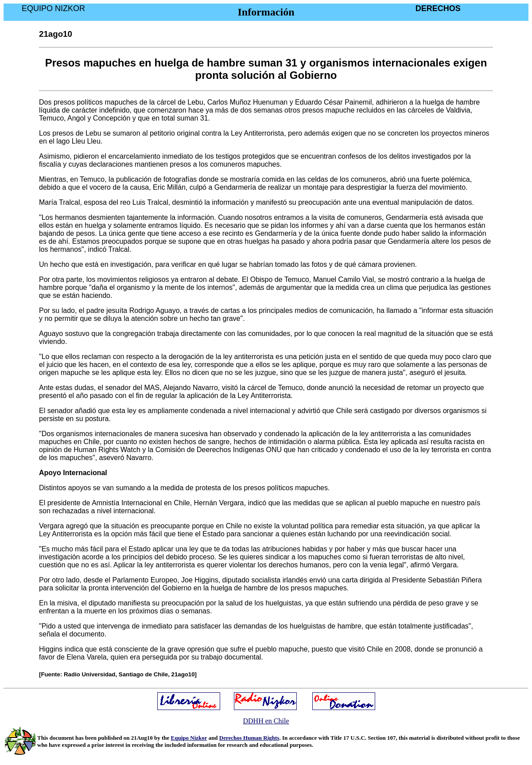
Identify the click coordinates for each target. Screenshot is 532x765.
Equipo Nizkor (189, 738)
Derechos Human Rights (249, 738)
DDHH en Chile (266, 721)
